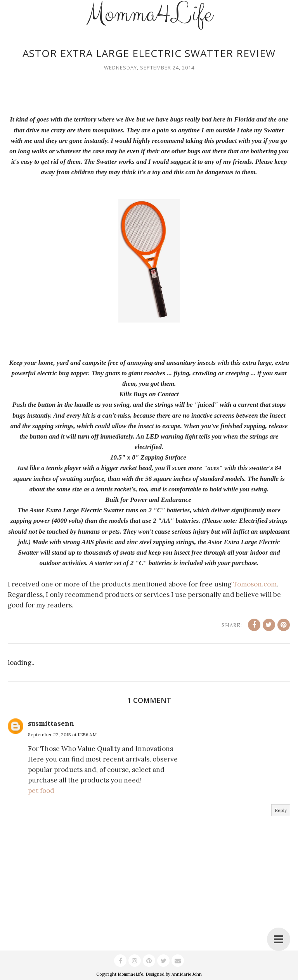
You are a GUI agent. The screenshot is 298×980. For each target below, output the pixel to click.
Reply (281, 810)
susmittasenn (51, 723)
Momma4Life (130, 974)
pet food (41, 791)
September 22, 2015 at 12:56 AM (62, 735)
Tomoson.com (255, 584)
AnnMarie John (187, 974)
